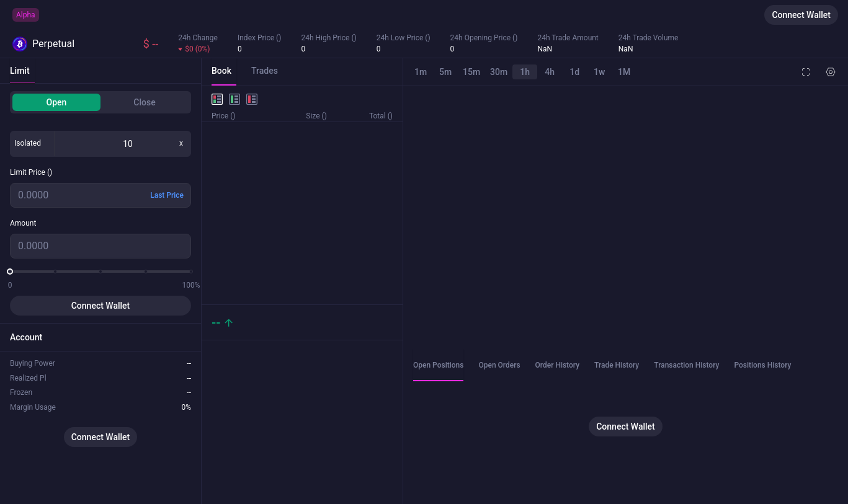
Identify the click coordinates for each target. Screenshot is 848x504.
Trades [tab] (265, 71)
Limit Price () (31, 172)
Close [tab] (144, 102)
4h (550, 72)
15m (471, 72)
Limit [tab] (20, 71)
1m (421, 72)
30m (499, 72)
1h (525, 72)
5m (445, 72)
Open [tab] (57, 102)
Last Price (167, 195)
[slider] (10, 272)
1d (574, 72)
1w (599, 72)
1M (624, 72)
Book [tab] (221, 71)
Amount (23, 223)
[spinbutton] (128, 144)
